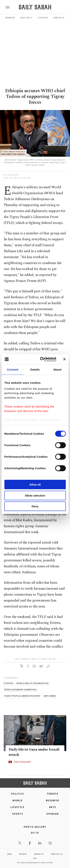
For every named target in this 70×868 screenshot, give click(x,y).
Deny (35, 506)
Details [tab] (35, 370)
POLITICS (18, 794)
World (10, 18)
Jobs (10, 854)
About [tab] (57, 370)
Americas (60, 18)
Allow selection (35, 495)
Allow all (35, 485)
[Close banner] (64, 359)
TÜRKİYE (52, 794)
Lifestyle (17, 807)
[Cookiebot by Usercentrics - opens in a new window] (42, 359)
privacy (23, 854)
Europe (43, 18)
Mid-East (27, 18)
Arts (53, 807)
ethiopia (8, 683)
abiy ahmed (50, 696)
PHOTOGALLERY (23, 762)
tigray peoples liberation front (22, 696)
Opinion (52, 814)
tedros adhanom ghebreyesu (20, 690)
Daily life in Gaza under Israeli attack (34, 752)
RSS (35, 858)
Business (53, 800)
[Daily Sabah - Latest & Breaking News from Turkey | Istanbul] (35, 7)
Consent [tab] (13, 370)
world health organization (32, 683)
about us (39, 854)
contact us (57, 854)
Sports (17, 814)
